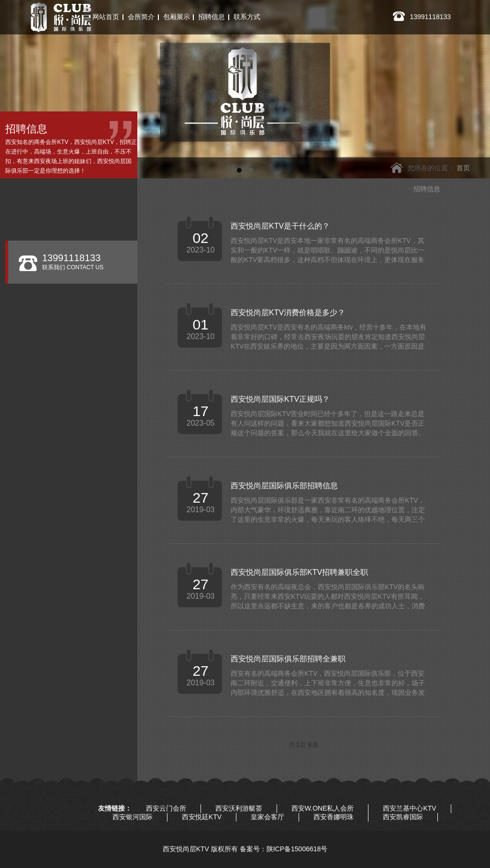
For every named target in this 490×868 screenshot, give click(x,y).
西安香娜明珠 (334, 817)
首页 (463, 168)
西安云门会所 (166, 808)
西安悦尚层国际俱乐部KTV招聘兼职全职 (299, 572)
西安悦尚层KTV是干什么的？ (280, 226)
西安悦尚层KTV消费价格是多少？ (288, 313)
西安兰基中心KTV (409, 808)
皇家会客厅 (267, 817)
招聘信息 (427, 189)
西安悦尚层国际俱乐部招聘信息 (284, 486)
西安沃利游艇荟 (239, 808)
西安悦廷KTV (202, 817)
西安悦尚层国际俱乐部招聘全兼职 (288, 659)
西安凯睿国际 (403, 817)
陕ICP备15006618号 (297, 849)
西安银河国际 (133, 817)
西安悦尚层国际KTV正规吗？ (280, 399)
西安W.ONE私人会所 (323, 808)
